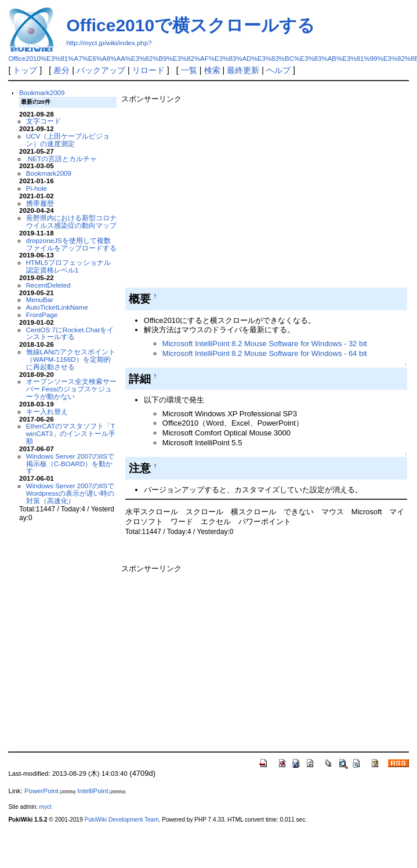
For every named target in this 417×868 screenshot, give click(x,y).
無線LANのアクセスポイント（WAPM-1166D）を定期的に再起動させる (71, 359)
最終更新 (243, 70)
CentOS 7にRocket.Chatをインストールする (70, 333)
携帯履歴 (40, 203)
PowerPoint (41, 791)
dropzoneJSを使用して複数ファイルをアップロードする (71, 244)
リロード (148, 70)
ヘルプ (278, 70)
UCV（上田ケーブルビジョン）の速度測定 (68, 140)
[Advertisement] (230, 193)
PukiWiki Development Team (122, 820)
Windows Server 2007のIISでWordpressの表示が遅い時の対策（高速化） (70, 493)
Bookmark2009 (42, 92)
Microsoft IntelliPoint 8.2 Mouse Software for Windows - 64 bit (265, 353)
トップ (25, 70)
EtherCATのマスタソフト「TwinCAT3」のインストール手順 (71, 433)
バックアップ (101, 70)
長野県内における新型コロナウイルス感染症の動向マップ (71, 221)
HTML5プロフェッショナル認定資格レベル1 (68, 266)
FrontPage (42, 315)
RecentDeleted (48, 285)
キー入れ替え (47, 411)
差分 (61, 70)
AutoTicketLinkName (57, 307)
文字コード (43, 121)
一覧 (189, 70)
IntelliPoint (93, 791)
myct (46, 807)
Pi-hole (37, 188)
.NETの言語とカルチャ (62, 159)
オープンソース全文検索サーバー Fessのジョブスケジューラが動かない (71, 389)
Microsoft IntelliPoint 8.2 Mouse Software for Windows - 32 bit (265, 344)
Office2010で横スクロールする (191, 25)
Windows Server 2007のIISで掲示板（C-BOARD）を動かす (70, 464)
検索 (212, 70)
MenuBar (40, 299)
